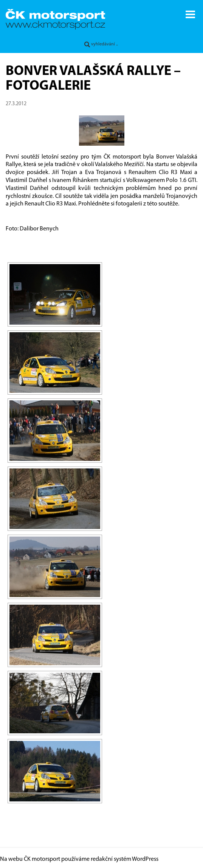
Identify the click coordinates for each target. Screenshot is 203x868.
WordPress (145, 859)
